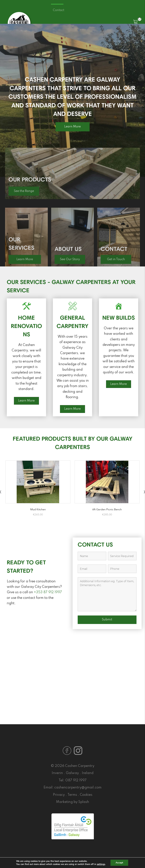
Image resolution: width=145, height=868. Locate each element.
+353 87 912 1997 (48, 592)
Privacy (59, 795)
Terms (72, 795)
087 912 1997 (76, 780)
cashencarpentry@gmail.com (78, 788)
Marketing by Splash (73, 802)
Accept (119, 863)
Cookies (86, 795)
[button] (73, 127)
